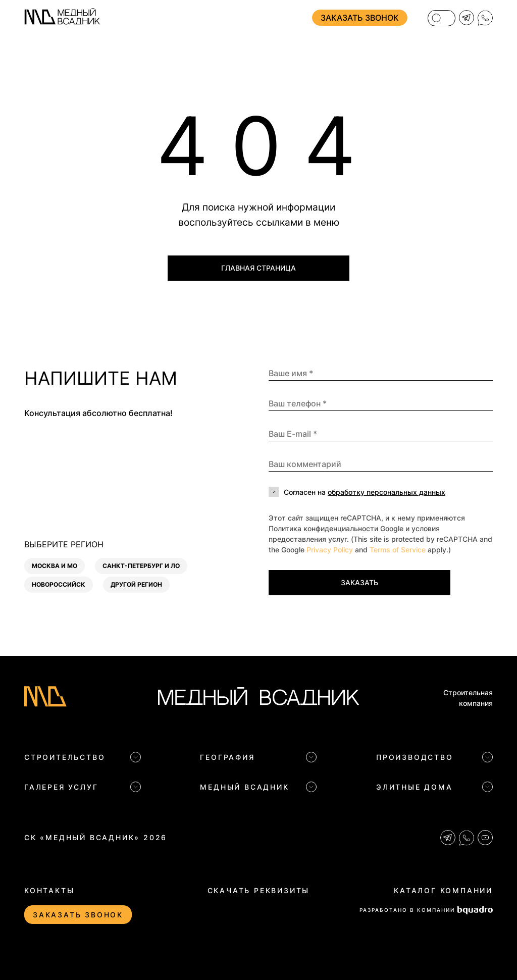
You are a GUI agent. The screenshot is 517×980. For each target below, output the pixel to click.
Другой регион (136, 584)
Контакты (49, 890)
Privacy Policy (330, 550)
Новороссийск (59, 584)
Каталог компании (443, 890)
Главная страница (258, 268)
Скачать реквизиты (259, 890)
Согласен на (365, 492)
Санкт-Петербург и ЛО (141, 566)
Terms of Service (398, 550)
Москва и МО (55, 566)
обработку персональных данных (386, 492)
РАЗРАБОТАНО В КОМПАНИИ (426, 910)
